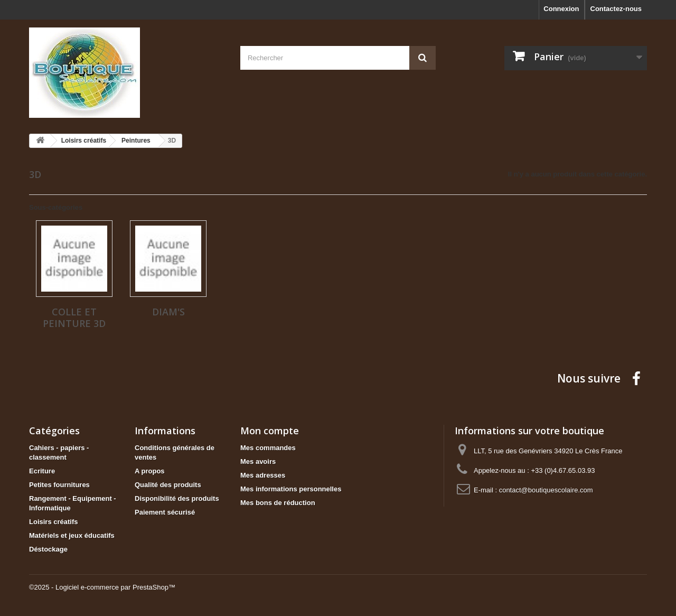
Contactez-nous (616, 9)
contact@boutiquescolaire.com (546, 490)
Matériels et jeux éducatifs (72, 535)
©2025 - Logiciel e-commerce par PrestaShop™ (102, 587)
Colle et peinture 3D (74, 318)
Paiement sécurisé (165, 512)
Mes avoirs (258, 461)
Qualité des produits (168, 485)
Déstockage (48, 549)
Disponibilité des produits (177, 498)
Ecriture (42, 471)
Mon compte (270, 431)
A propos (150, 471)
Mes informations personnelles (291, 489)
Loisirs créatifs (54, 522)
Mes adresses (263, 475)
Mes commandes (268, 448)
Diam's (168, 312)
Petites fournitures (59, 485)
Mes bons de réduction (278, 503)
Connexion (561, 9)
